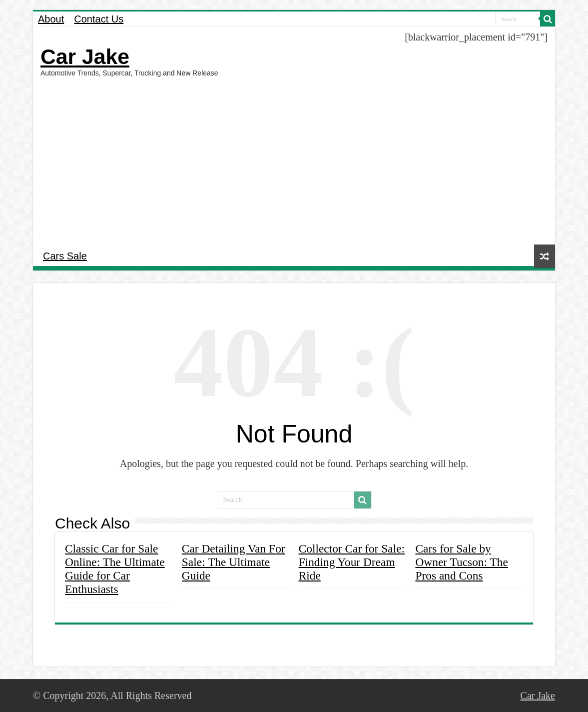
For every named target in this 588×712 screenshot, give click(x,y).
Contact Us (99, 19)
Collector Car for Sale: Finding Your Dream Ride (352, 562)
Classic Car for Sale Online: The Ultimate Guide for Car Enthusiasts (115, 569)
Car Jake (85, 56)
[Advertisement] (294, 159)
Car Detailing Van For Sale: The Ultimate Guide (234, 562)
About (51, 19)
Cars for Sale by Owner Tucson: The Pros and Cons (461, 562)
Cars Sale (65, 256)
